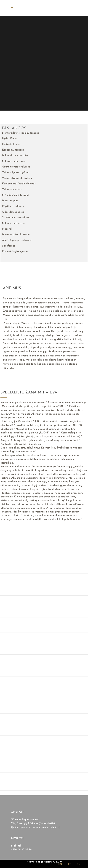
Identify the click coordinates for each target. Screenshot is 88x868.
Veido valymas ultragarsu (17, 178)
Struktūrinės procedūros (16, 218)
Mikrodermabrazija (13, 223)
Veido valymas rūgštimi (16, 172)
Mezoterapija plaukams (16, 235)
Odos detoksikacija (13, 212)
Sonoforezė (9, 246)
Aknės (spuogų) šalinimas (17, 240)
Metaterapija (10, 201)
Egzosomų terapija (13, 150)
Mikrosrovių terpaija (14, 161)
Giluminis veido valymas (16, 167)
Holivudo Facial (11, 144)
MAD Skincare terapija (16, 195)
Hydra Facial (10, 139)
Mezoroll (7, 229)
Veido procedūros (12, 189)
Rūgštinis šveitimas (13, 206)
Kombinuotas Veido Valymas (19, 184)
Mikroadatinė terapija (15, 155)
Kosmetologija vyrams (15, 251)
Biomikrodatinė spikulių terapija (21, 133)
